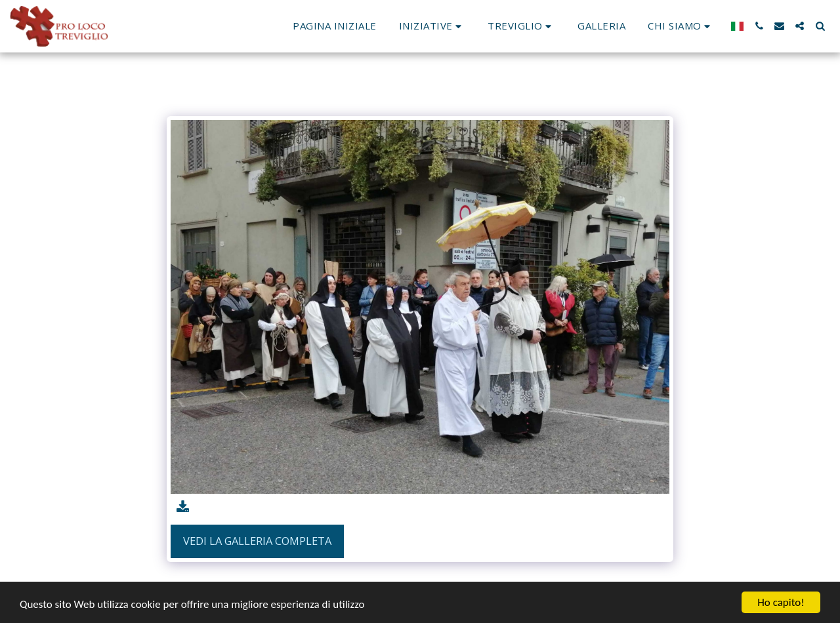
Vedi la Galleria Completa (257, 541)
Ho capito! (781, 602)
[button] (432, 26)
